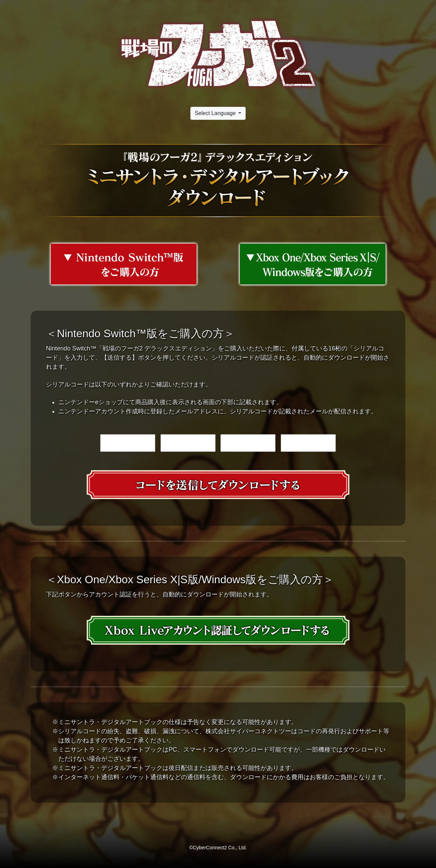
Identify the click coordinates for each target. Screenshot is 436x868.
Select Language (216, 113)
